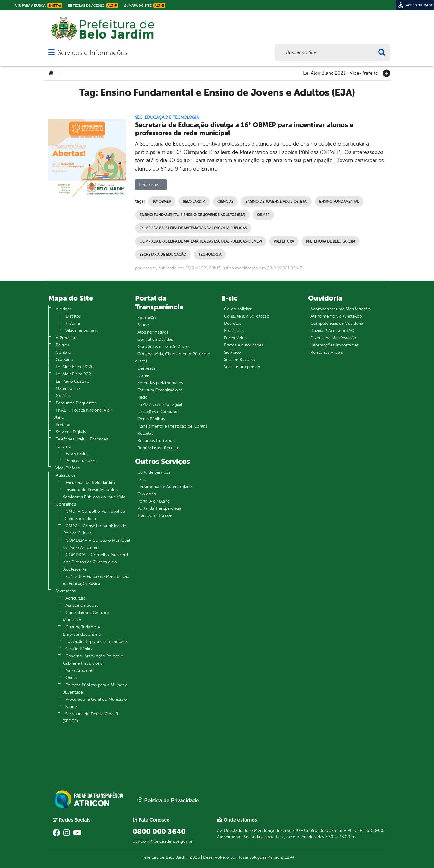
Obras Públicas (151, 419)
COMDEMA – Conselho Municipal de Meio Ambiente (97, 544)
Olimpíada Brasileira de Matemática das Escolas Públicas (193, 228)
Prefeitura (284, 241)
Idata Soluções (253, 857)
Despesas (146, 368)
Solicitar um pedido (242, 367)
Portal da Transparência (159, 508)
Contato (63, 352)
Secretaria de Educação (163, 255)
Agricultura (75, 598)
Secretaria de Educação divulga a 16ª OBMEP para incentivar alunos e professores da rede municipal (244, 129)
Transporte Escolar (155, 516)
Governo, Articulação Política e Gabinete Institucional (93, 660)
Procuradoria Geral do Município (96, 699)
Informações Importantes (335, 345)
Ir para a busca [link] (38, 5)
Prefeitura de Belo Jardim (330, 241)
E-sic (142, 479)
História (73, 323)
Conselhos (66, 504)
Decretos (233, 323)
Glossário (64, 360)
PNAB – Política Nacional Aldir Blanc (83, 414)
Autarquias (66, 475)
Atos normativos (153, 332)
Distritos (73, 316)
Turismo (63, 446)
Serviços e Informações (92, 53)
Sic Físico (232, 352)
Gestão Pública (79, 649)
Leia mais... (151, 185)
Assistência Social (82, 605)
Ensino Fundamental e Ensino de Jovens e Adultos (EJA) (192, 215)
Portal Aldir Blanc (153, 501)
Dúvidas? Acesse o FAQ (332, 331)
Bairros (62, 345)
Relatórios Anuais (327, 352)
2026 (194, 857)
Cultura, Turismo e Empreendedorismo (82, 631)
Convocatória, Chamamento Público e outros (173, 357)
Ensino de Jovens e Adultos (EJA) (276, 202)
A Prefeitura (67, 338)
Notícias (63, 396)
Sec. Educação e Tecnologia (167, 117)
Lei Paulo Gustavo (73, 381)
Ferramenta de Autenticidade (165, 487)
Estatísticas (234, 331)
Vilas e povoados (82, 331)
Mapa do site (68, 389)
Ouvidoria (147, 494)
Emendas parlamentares (160, 383)
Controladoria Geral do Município (86, 616)
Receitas (145, 433)
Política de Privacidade (168, 800)
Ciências (225, 202)
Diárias (144, 376)
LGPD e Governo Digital (160, 404)
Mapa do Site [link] (145, 5)
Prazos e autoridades (244, 345)
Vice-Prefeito (364, 73)
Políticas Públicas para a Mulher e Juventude (95, 689)
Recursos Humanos (156, 441)
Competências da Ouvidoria (337, 323)
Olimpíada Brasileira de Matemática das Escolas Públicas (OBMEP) (201, 241)
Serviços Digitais (71, 432)
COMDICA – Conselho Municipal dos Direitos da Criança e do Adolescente (96, 562)
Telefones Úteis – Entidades (82, 439)
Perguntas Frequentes (76, 403)
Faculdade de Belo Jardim (90, 483)
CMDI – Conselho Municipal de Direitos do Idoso (94, 515)
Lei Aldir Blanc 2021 (324, 73)
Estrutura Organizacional (160, 390)
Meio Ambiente (80, 671)
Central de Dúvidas (155, 339)
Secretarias (66, 591)
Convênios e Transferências (164, 347)
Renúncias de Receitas (159, 448)
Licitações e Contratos (158, 412)
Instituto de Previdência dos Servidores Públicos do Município (94, 493)
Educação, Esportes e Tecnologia (97, 642)
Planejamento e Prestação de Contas (172, 426)
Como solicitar (238, 309)
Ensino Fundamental (339, 202)
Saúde (71, 707)
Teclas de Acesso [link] (93, 5)
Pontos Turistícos (81, 461)
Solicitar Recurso (240, 360)
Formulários (235, 338)
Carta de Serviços (154, 472)
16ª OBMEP (162, 202)
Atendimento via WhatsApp (336, 316)
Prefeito (63, 425)
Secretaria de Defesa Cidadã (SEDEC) (90, 718)
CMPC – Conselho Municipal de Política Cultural (95, 530)
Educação (147, 318)
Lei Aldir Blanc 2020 (75, 367)
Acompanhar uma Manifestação (340, 309)
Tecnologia (210, 255)
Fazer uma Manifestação (333, 338)
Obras (71, 678)
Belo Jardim (194, 202)
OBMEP (263, 215)
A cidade (64, 309)
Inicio (143, 397)
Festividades (77, 454)
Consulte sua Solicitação (247, 316)
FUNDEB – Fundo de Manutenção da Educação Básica (96, 580)
